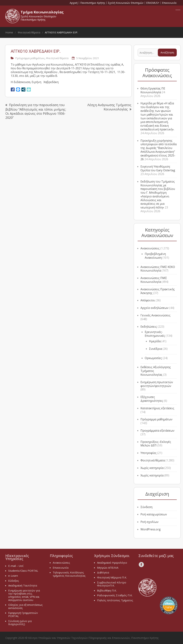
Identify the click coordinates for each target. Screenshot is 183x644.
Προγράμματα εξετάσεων (157, 431)
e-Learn (13, 576)
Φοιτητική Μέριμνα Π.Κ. (112, 577)
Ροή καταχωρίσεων (154, 514)
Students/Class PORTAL (23, 571)
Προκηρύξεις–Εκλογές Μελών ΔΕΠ (156, 444)
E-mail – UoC (16, 566)
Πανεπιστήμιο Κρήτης (93, 3)
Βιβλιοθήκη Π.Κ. (107, 590)
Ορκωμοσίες (153, 358)
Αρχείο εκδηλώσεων (154, 308)
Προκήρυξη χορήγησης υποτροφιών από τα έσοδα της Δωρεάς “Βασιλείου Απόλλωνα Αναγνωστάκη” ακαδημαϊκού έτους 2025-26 (159, 150)
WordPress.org (151, 529)
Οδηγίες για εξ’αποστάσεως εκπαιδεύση (25, 606)
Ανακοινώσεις (150, 248)
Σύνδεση (146, 507)
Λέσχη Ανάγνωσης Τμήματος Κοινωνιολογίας (109, 107)
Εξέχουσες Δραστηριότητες (152, 399)
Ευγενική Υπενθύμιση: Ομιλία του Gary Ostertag (158, 168)
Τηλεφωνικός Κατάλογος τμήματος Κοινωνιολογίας (69, 574)
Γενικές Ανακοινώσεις (155, 315)
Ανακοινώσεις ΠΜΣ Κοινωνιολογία (154, 280)
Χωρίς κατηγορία (152, 468)
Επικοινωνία (169, 3)
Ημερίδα (155, 341)
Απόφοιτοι (148, 300)
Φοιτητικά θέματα (57, 58)
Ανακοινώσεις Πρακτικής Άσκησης (158, 291)
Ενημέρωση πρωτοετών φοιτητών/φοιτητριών (157, 384)
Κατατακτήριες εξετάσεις (157, 408)
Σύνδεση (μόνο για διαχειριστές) (20, 623)
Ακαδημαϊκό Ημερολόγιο (112, 563)
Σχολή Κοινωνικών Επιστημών (126, 3)
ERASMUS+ (153, 3)
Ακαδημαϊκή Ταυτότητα (23, 585)
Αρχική (74, 3)
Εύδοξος (14, 581)
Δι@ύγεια (103, 572)
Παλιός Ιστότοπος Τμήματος (115, 600)
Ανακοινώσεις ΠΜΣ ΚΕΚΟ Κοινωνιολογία (158, 269)
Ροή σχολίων (149, 522)
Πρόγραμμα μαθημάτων (30, 58)
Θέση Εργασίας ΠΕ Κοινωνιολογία (153, 90)
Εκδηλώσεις (149, 327)
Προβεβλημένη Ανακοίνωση (155, 256)
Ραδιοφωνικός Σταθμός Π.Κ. (115, 595)
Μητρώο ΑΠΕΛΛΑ (108, 568)
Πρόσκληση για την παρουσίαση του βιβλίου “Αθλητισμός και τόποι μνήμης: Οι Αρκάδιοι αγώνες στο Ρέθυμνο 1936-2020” (36, 111)
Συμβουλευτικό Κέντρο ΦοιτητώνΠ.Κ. (112, 584)
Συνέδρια (155, 349)
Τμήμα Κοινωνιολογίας (42, 12)
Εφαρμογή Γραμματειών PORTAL (23, 614)
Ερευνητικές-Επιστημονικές (155, 334)
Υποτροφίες (149, 453)
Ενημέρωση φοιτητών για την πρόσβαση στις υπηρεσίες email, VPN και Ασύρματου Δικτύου (24, 595)
